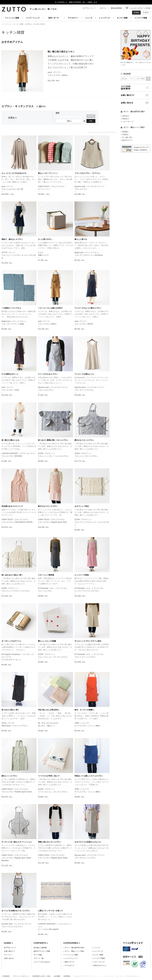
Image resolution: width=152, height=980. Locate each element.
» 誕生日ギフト (127, 140)
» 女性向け (125, 116)
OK (91, 121)
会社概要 (57, 976)
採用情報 (67, 976)
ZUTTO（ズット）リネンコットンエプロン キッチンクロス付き (19, 255)
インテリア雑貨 (141, 18)
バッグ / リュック (33, 18)
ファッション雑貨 (12, 18)
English (146, 12)
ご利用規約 (6, 976)
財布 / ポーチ (54, 18)
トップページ (6, 24)
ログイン (103, 8)
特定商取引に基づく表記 (42, 976)
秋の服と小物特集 (40, 948)
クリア (91, 116)
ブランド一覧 (39, 958)
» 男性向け (125, 119)
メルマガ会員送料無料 (136, 88)
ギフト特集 (38, 955)
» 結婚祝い (125, 132)
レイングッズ (104, 18)
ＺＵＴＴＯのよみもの (42, 962)
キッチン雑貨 (122, 18)
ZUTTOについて (89, 8)
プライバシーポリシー (21, 976)
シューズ (89, 18)
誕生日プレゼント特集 (42, 951)
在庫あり (13, 118)
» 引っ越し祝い (127, 137)
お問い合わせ (136, 103)
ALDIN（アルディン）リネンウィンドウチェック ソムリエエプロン (92, 522)
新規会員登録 (116, 8)
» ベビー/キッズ (127, 122)
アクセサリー (73, 18)
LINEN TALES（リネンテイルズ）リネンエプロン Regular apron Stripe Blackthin (16, 858)
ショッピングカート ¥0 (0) (140, 8)
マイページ (8, 955)
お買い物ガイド (136, 95)
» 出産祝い (125, 135)
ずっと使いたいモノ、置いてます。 (44, 9)
